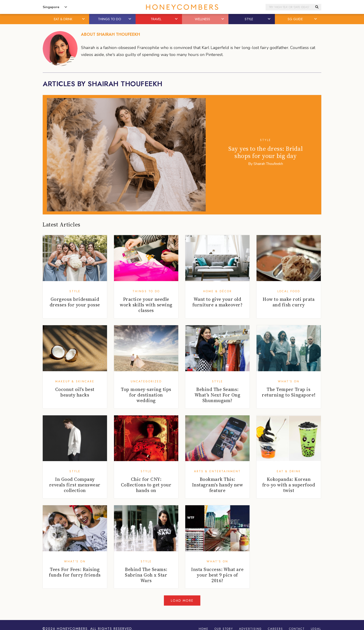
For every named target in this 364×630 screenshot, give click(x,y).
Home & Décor (218, 291)
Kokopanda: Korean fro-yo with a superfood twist (289, 485)
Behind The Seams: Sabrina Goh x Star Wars (146, 575)
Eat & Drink (289, 471)
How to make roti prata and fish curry (289, 302)
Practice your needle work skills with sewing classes (146, 305)
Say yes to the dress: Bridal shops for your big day (266, 152)
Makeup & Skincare (75, 381)
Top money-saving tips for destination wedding (146, 395)
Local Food (289, 291)
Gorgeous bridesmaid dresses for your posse (75, 302)
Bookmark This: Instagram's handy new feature (218, 485)
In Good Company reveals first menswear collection (75, 485)
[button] (84, 19)
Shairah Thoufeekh (268, 164)
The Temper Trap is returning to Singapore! (289, 392)
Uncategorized (146, 381)
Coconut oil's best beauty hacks (75, 392)
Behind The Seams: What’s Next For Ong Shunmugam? (218, 395)
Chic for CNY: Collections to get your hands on (146, 485)
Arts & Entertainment (217, 471)
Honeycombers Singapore (182, 7)
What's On (289, 381)
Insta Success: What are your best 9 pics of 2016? (217, 575)
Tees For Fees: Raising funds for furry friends (75, 572)
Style (266, 140)
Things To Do (146, 291)
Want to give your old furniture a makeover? (218, 302)
